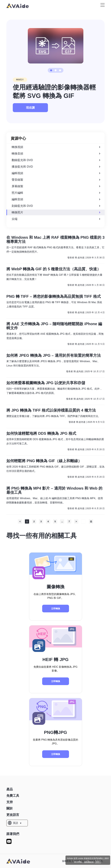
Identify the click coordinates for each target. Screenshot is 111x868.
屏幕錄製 (56, 186)
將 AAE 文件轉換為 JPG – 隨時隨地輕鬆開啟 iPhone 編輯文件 (54, 326)
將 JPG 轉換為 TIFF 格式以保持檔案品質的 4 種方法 (51, 410)
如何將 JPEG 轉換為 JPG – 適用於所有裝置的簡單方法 (54, 355)
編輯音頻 (56, 199)
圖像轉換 (56, 587)
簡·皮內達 (80, 258)
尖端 (56, 219)
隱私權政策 (89, 862)
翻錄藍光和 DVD (56, 160)
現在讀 (30, 108)
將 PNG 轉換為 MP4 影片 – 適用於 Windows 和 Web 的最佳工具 (54, 490)
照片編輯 (56, 193)
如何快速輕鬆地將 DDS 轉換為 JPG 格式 (41, 433)
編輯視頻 (56, 173)
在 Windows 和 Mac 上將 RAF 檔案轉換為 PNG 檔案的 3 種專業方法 (55, 240)
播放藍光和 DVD (56, 167)
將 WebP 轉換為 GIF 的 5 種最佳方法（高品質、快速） (54, 269)
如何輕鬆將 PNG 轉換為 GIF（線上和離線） (44, 461)
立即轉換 (56, 609)
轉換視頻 (56, 147)
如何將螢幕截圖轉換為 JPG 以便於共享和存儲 (46, 383)
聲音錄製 (56, 180)
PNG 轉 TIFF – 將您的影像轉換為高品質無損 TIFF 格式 (54, 296)
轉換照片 (20, 80)
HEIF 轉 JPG (55, 659)
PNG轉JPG (55, 732)
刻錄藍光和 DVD (56, 206)
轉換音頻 (56, 154)
